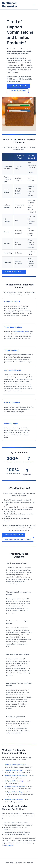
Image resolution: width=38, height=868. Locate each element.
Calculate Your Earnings (18, 92)
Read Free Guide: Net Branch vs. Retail (18, 539)
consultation (9, 845)
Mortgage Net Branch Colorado (15, 786)
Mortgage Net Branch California (15, 765)
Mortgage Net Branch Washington (16, 776)
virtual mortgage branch (21, 332)
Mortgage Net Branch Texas (14, 770)
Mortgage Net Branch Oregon (14, 781)
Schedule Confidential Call (18, 88)
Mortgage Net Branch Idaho (14, 800)
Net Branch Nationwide (9, 5)
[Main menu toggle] (34, 5)
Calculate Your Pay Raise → (14, 272)
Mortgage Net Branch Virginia (15, 792)
